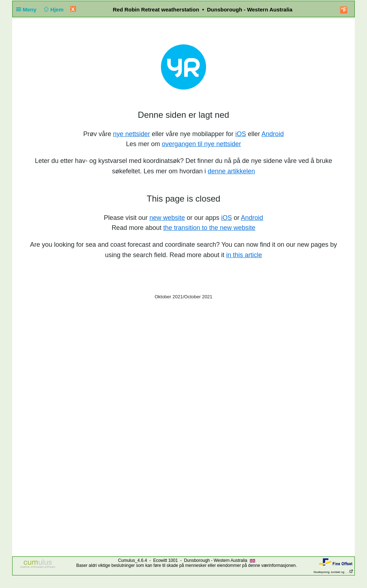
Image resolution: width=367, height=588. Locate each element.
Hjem (53, 9)
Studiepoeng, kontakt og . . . (333, 572)
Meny (28, 9)
